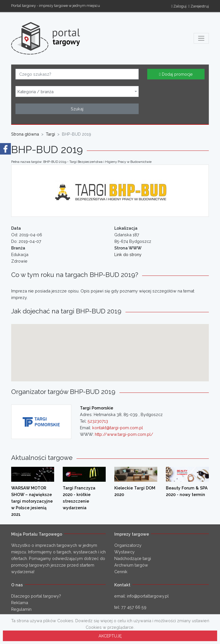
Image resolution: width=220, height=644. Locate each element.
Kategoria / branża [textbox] (36, 92)
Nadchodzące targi (133, 558)
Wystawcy (124, 552)
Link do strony (128, 254)
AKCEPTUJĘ (110, 636)
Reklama (20, 603)
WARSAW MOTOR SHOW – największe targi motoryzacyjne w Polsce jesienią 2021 (32, 501)
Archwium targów (131, 565)
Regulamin (21, 609)
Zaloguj (179, 6)
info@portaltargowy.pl (148, 596)
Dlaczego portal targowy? (36, 596)
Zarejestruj (199, 6)
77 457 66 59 (134, 607)
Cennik (121, 572)
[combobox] (77, 91)
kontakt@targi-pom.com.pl (118, 428)
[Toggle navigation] (201, 38)
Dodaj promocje (176, 74)
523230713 (98, 421)
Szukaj (77, 109)
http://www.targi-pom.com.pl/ (124, 434)
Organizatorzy (128, 545)
